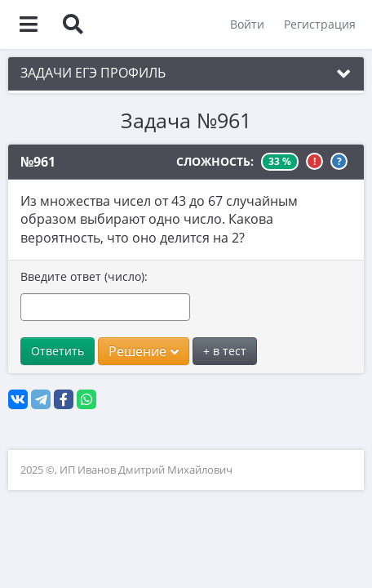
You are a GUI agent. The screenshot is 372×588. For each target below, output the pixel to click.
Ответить (58, 351)
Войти (247, 24)
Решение (144, 351)
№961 (38, 162)
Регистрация (320, 24)
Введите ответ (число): (84, 276)
